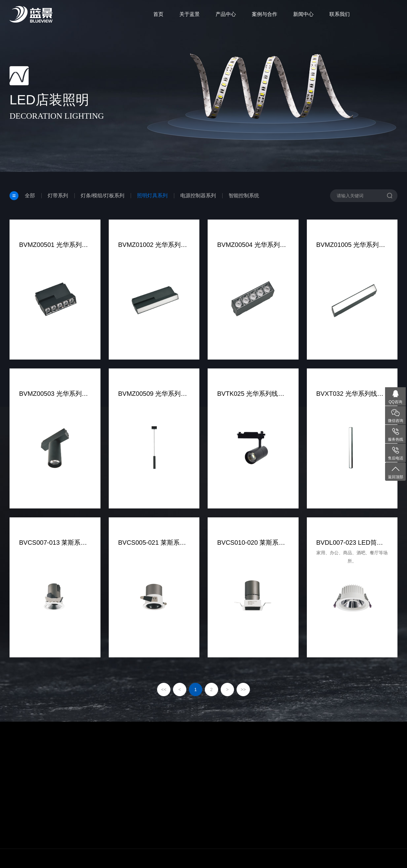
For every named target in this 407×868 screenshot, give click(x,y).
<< (164, 689)
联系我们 (340, 14)
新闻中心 (303, 14)
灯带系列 (58, 196)
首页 (158, 14)
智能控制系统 (244, 196)
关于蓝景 (190, 14)
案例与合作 (265, 14)
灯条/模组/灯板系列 (103, 196)
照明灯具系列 (152, 196)
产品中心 (226, 14)
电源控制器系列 (198, 196)
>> (243, 689)
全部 (30, 196)
